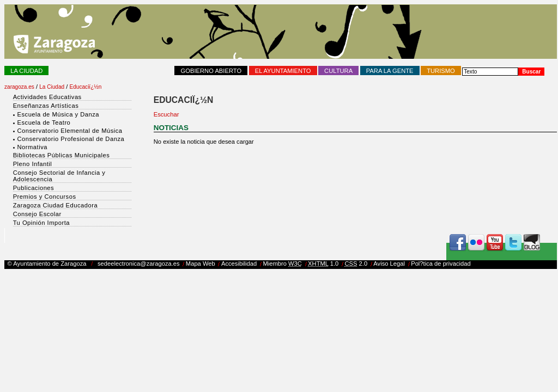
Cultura (338, 71)
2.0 (356, 264)
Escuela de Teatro (44, 122)
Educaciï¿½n (86, 87)
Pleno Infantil (33, 164)
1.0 (323, 264)
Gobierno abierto (211, 71)
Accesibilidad (239, 264)
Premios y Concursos (45, 197)
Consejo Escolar (37, 214)
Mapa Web (201, 264)
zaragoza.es (19, 87)
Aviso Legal (389, 264)
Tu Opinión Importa (41, 223)
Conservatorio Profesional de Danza (71, 139)
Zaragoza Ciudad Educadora (56, 205)
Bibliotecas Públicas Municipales (62, 155)
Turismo (441, 71)
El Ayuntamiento (283, 71)
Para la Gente (390, 71)
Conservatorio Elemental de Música (69, 131)
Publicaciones (34, 188)
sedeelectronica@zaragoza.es (139, 264)
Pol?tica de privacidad (441, 264)
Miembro (282, 264)
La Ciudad (26, 71)
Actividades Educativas (47, 97)
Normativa (32, 147)
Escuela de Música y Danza (58, 114)
